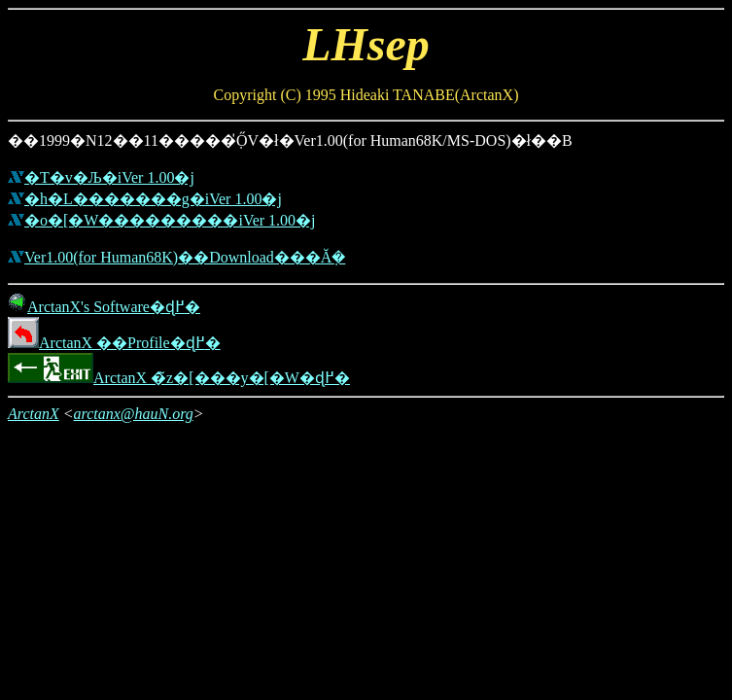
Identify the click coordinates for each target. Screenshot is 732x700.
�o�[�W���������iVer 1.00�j (170, 220)
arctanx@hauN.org (134, 414)
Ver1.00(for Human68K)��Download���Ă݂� (185, 257)
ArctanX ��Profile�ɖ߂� (114, 343)
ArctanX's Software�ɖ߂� (104, 307)
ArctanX (34, 414)
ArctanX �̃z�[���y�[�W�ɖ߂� (179, 378)
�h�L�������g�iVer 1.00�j (153, 199)
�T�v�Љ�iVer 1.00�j (109, 177)
